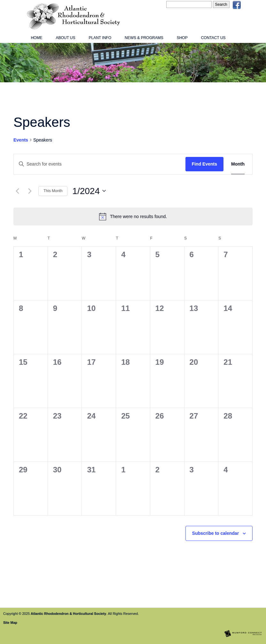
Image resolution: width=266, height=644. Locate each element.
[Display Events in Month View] (238, 164)
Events (21, 140)
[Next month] (30, 191)
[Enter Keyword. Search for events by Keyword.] (100, 164)
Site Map (10, 623)
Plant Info (100, 38)
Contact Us (213, 38)
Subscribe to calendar (215, 533)
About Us (65, 38)
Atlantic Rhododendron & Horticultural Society (68, 614)
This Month (53, 191)
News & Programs (144, 38)
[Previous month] (17, 191)
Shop (182, 38)
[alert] (133, 216)
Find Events (204, 164)
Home (36, 38)
